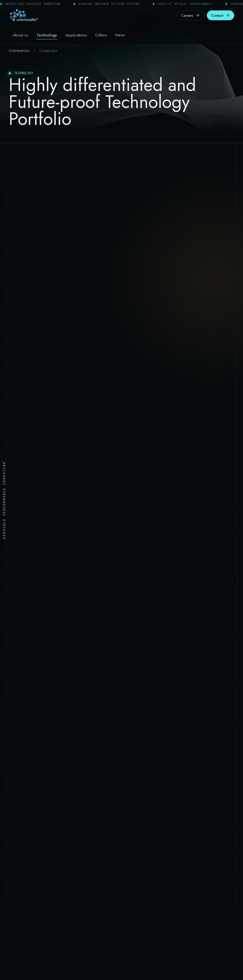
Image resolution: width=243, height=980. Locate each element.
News (120, 35)
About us (20, 35)
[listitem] (32, 624)
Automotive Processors (27, 831)
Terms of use (162, 968)
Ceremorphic (19, 51)
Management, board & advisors (151, 801)
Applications (76, 35)
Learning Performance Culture (150, 811)
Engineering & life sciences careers (153, 831)
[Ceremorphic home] (24, 15)
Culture (101, 35)
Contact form (19, 886)
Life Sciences (19, 821)
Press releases (137, 821)
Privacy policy (191, 968)
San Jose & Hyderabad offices (33, 876)
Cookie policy (222, 968)
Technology (47, 35)
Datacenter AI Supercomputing (33, 801)
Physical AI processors (26, 811)
